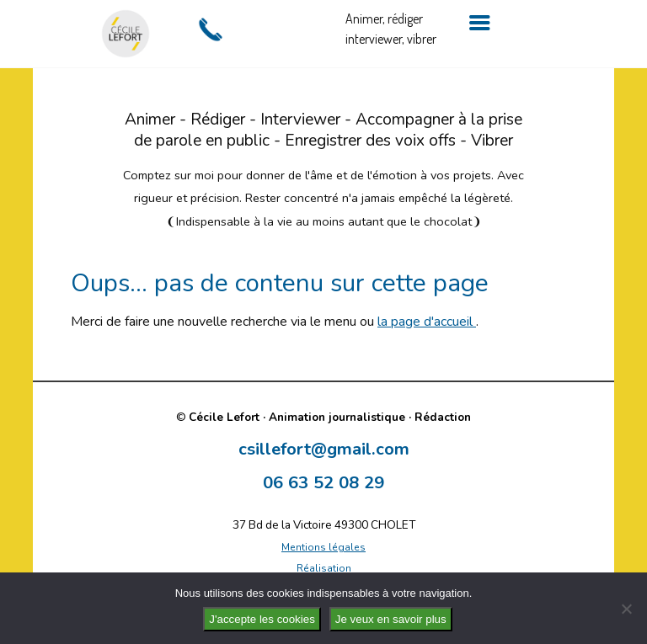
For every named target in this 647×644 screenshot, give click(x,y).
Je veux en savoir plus (391, 619)
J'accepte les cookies (262, 619)
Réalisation (324, 568)
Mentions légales (323, 547)
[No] (626, 609)
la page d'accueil (427, 322)
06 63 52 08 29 (323, 482)
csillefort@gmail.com (324, 449)
